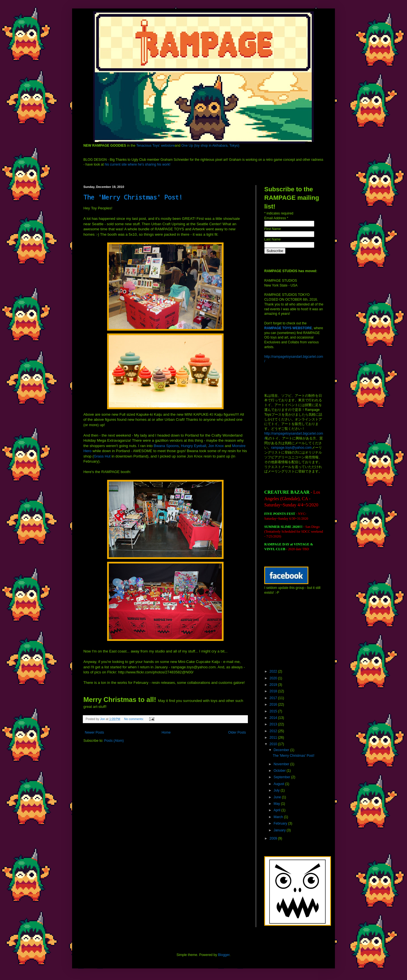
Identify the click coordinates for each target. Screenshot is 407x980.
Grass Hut (102, 456)
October (280, 771)
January (280, 830)
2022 (274, 671)
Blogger (224, 955)
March (279, 817)
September (282, 777)
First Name (273, 229)
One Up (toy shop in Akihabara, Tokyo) (210, 146)
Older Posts (237, 732)
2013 (274, 724)
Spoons (166, 446)
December (282, 750)
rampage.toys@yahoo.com (291, 448)
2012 (274, 731)
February (281, 823)
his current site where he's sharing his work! (137, 164)
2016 (274, 704)
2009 (274, 838)
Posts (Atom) (114, 741)
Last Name (272, 239)
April (277, 810)
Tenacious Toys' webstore (155, 146)
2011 (274, 738)
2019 (274, 685)
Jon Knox (216, 446)
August (279, 784)
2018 (274, 691)
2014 (274, 718)
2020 (274, 678)
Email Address (276, 218)
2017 (274, 698)
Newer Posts (94, 732)
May (277, 804)
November (282, 764)
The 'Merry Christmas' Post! (133, 197)
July (277, 790)
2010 (274, 744)
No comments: (134, 719)
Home (166, 732)
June (278, 797)
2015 (274, 711)
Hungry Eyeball (193, 446)
